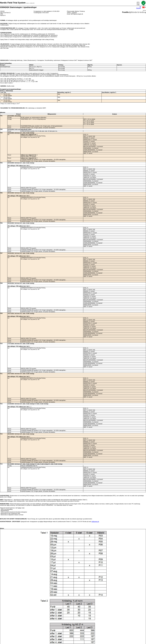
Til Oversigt (138, 7)
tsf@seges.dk (95, 522)
